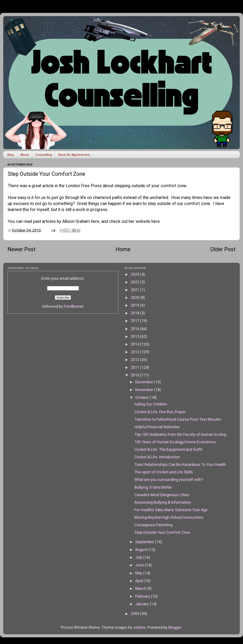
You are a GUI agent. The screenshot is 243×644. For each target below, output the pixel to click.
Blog (10, 155)
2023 (135, 274)
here (95, 221)
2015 (135, 336)
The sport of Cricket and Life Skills (164, 472)
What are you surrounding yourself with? (169, 480)
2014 (135, 344)
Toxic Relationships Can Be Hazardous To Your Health (180, 464)
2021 (135, 290)
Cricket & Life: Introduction (157, 457)
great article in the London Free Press (67, 186)
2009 (135, 614)
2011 (135, 367)
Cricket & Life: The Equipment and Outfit (168, 449)
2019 (135, 305)
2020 (135, 298)
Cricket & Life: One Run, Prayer (160, 412)
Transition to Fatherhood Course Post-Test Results (178, 419)
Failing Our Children (151, 404)
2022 (135, 282)
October (143, 397)
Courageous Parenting (153, 525)
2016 (135, 329)
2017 (135, 321)
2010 (135, 375)
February (143, 596)
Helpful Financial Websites (157, 427)
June (140, 565)
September (145, 542)
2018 (135, 313)
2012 (135, 360)
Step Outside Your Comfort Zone (162, 532)
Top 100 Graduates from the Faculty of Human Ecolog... (181, 434)
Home (123, 249)
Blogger (175, 627)
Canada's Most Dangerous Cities (162, 495)
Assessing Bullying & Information (163, 502)
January (142, 604)
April (139, 581)
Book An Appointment (74, 155)
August (142, 550)
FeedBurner (74, 306)
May (139, 573)
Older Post (223, 249)
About (25, 155)
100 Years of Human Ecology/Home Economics (175, 442)
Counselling (44, 155)
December (145, 382)
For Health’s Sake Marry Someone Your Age (171, 510)
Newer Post (22, 249)
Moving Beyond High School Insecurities (169, 517)
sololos (139, 627)
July (139, 557)
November (145, 390)
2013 (135, 352)
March (141, 588)
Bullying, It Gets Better (153, 487)
